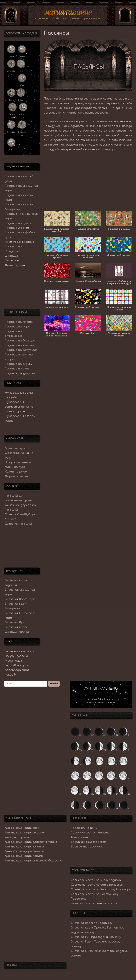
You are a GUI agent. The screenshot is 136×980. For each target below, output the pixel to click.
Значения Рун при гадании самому (96, 936)
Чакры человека (16, 655)
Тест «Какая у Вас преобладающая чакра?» (18, 669)
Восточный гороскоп (86, 846)
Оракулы (11, 255)
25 (125, 793)
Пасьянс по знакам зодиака (119, 334)
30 (125, 808)
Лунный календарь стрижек (25, 832)
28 (101, 808)
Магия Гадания (68, 12)
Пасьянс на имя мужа (57, 280)
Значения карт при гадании (91, 922)
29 (112, 808)
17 (88, 779)
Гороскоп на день (84, 827)
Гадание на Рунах (18, 222)
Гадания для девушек (20, 373)
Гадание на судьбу (18, 363)
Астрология (79, 837)
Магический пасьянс (119, 254)
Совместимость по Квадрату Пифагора (101, 889)
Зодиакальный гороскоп (88, 841)
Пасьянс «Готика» (119, 228)
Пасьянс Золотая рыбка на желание (57, 334)
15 (124, 764)
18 (100, 779)
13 (100, 764)
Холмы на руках (16, 471)
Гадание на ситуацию (21, 349)
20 (125, 779)
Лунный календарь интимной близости (33, 860)
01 (76, 735)
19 (112, 779)
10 (124, 749)
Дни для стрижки (17, 837)
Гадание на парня (18, 326)
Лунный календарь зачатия (25, 846)
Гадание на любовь (19, 321)
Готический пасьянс (88, 307)
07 (88, 749)
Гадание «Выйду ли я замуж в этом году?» (119, 282)
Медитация (13, 660)
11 (76, 764)
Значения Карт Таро (20, 599)
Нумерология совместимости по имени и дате (19, 406)
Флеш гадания (15, 264)
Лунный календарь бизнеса (24, 851)
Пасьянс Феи (88, 333)
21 (76, 793)
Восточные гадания (19, 241)
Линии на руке (15, 447)
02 (88, 735)
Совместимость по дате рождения (97, 884)
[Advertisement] (88, 178)
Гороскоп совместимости (90, 832)
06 (76, 749)
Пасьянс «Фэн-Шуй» (88, 228)
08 (101, 749)
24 (113, 793)
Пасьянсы (12, 260)
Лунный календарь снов (22, 827)
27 (88, 808)
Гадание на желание (20, 345)
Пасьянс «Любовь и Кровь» (57, 256)
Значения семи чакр (19, 651)
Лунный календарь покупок (25, 855)
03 (100, 735)
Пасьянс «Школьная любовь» (88, 256)
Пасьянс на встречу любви (119, 308)
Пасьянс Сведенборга (88, 280)
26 (76, 808)
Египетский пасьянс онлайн (57, 230)
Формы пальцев (16, 475)
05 (125, 735)
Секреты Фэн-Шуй (18, 523)
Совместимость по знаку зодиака (96, 879)
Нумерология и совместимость (94, 903)
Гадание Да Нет (17, 227)
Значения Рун (15, 622)
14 (112, 764)
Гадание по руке (17, 368)
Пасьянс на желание (57, 307)
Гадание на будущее (20, 340)
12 (88, 764)
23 (100, 793)
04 (113, 735)
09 (112, 749)
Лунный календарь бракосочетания (31, 841)
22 (88, 793)
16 (76, 779)
